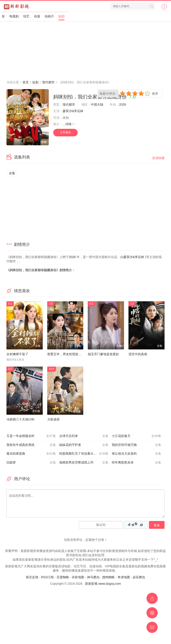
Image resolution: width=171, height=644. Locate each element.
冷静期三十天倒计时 (20, 419)
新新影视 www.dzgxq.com (103, 584)
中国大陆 (97, 105)
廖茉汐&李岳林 (73, 111)
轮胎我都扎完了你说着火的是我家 (84, 454)
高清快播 (158, 158)
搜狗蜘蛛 (108, 577)
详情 (70, 124)
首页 (26, 82)
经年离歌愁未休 (136, 463)
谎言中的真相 (138, 354)
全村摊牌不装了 (17, 354)
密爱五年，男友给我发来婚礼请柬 (71, 354)
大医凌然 (53, 419)
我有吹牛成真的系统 (31, 445)
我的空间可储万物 (136, 445)
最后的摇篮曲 (31, 454)
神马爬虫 (93, 577)
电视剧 (14, 16)
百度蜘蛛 (63, 577)
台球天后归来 (84, 436)
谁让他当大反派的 (136, 454)
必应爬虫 (139, 577)
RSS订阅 (47, 577)
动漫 (37, 16)
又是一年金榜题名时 (31, 436)
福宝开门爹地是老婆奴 (103, 354)
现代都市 (48, 82)
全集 (12, 173)
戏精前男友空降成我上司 (84, 463)
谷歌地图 (78, 577)
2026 (123, 105)
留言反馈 (32, 577)
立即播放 (65, 132)
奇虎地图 (124, 577)
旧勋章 (31, 463)
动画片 (49, 16)
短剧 (61, 16)
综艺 (26, 16)
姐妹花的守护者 (84, 445)
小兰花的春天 (136, 436)
